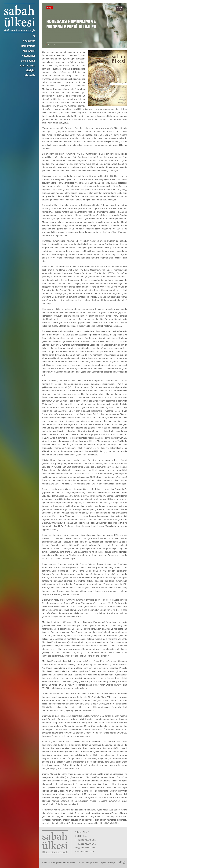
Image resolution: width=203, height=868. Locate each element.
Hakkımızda (28, 46)
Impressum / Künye (108, 863)
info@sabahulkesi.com (85, 848)
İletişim (31, 70)
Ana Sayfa (29, 41)
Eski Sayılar (28, 61)
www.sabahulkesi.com (85, 852)
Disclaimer (95, 863)
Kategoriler (28, 56)
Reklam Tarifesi (84, 863)
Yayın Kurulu (27, 66)
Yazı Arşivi (29, 51)
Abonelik (30, 75)
